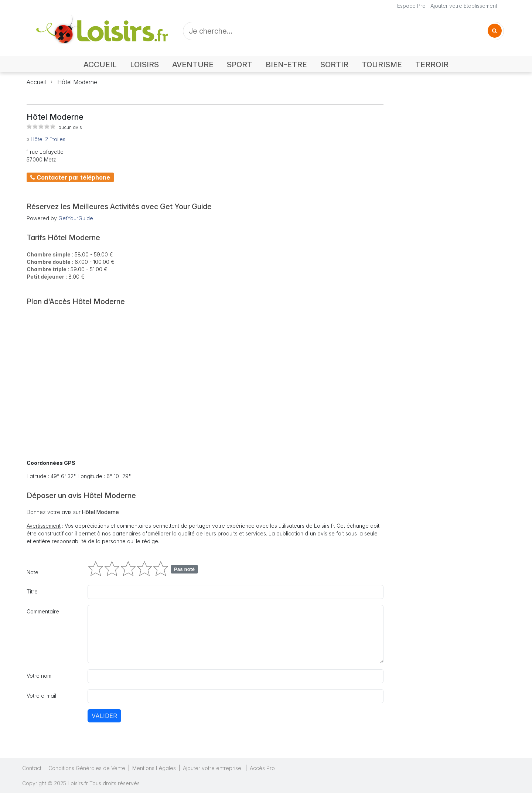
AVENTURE (193, 64)
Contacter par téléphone (70, 177)
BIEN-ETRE (286, 64)
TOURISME (382, 64)
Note (33, 572)
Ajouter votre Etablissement (464, 6)
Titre (32, 591)
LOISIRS (144, 64)
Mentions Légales (154, 768)
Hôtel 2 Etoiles (48, 139)
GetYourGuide (76, 218)
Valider (104, 716)
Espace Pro (411, 6)
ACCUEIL (100, 64)
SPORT (240, 64)
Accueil (36, 82)
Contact (32, 768)
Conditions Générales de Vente (87, 768)
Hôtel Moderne (77, 82)
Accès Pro (262, 768)
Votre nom (39, 676)
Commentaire (43, 611)
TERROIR (432, 64)
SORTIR (334, 64)
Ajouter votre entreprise (213, 768)
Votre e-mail (41, 696)
